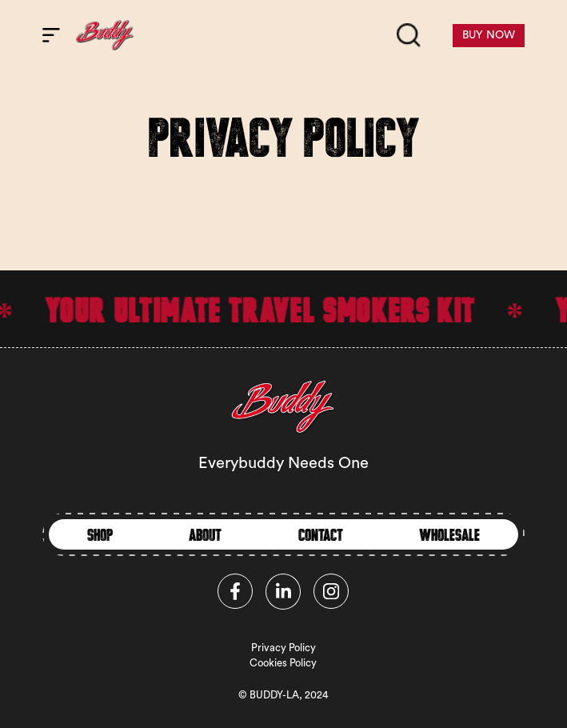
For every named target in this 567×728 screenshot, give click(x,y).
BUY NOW (489, 35)
